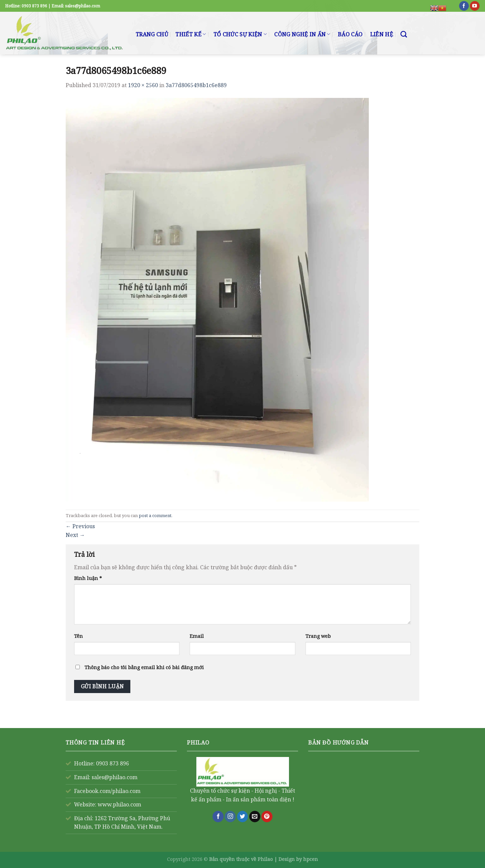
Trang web (318, 636)
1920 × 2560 (143, 85)
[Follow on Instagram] (230, 817)
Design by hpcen (298, 859)
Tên (78, 636)
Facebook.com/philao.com (107, 791)
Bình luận (88, 578)
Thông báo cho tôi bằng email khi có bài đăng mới (144, 667)
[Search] (404, 34)
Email (197, 636)
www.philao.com (119, 804)
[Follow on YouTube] (475, 6)
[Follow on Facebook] (464, 6)
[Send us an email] (255, 817)
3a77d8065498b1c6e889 (196, 85)
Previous (80, 526)
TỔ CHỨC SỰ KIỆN (240, 34)
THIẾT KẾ (191, 34)
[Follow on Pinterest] (267, 817)
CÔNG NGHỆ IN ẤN (302, 34)
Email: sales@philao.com (106, 777)
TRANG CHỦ (152, 34)
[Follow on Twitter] (243, 817)
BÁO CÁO (350, 34)
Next (75, 535)
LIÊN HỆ (382, 34)
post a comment (155, 515)
